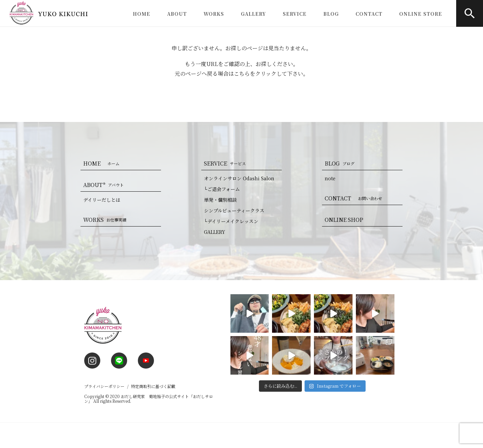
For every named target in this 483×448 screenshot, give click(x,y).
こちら (242, 74)
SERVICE (295, 14)
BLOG (331, 14)
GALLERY (253, 14)
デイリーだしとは (102, 200)
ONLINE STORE (421, 14)
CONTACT (369, 14)
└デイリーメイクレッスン (231, 221)
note (330, 178)
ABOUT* (105, 185)
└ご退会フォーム (222, 189)
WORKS (214, 14)
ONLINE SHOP (344, 220)
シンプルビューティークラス (234, 210)
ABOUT (177, 14)
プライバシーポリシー (104, 386)
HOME (142, 14)
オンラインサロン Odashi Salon (239, 178)
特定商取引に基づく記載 (153, 386)
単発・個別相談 (220, 200)
